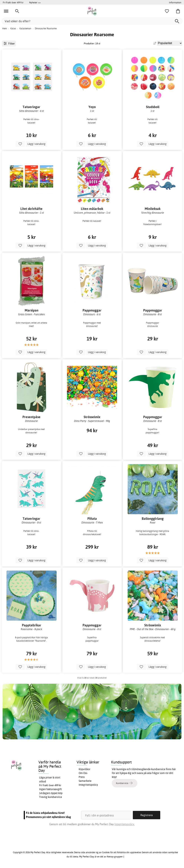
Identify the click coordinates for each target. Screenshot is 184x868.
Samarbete (85, 781)
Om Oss (83, 773)
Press (82, 777)
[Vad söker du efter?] (92, 21)
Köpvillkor (84, 769)
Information (175, 2)
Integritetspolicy (88, 785)
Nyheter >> (35, 2)
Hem (5, 28)
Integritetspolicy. (125, 824)
